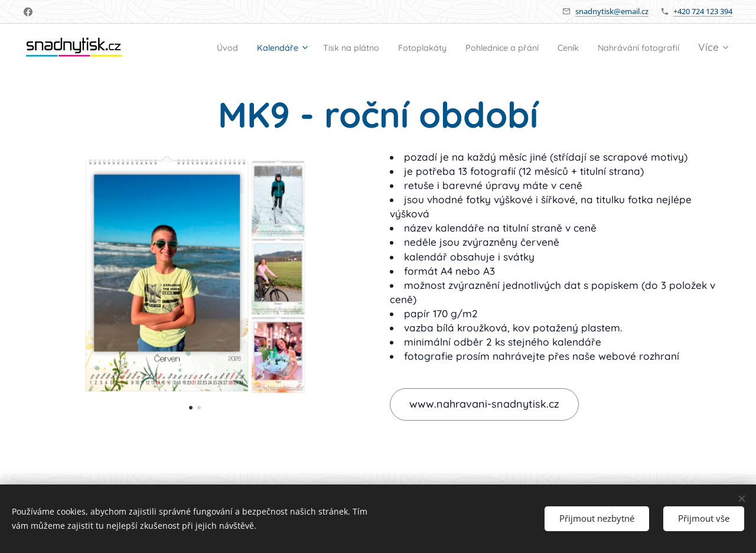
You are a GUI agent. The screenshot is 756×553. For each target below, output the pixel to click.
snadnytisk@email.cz (612, 11)
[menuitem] (275, 48)
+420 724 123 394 (703, 11)
